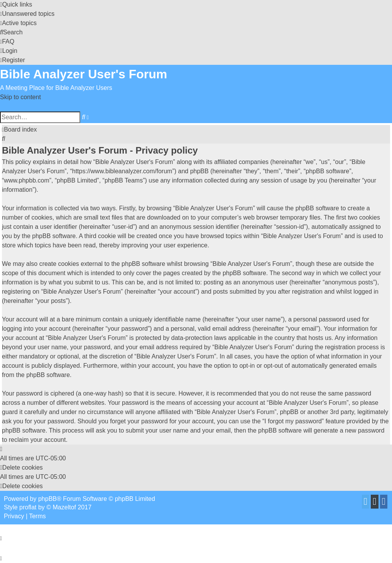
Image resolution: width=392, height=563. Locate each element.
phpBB (47, 499)
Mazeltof (64, 507)
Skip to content (20, 97)
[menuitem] (27, 14)
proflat (28, 507)
